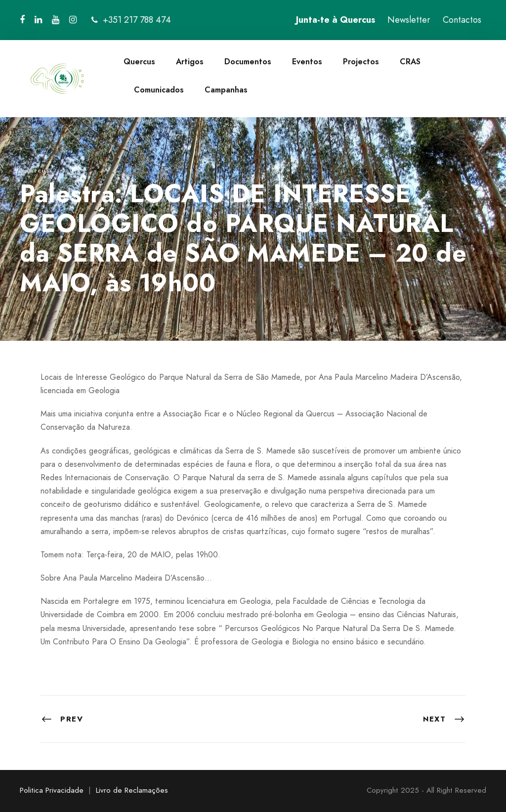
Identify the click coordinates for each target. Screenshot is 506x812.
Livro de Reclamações (132, 790)
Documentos (248, 62)
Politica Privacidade (52, 790)
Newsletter (409, 20)
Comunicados (159, 90)
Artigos (190, 62)
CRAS (410, 62)
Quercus (139, 62)
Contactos (462, 20)
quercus (35, 170)
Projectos (361, 62)
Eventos (307, 62)
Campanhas (226, 90)
